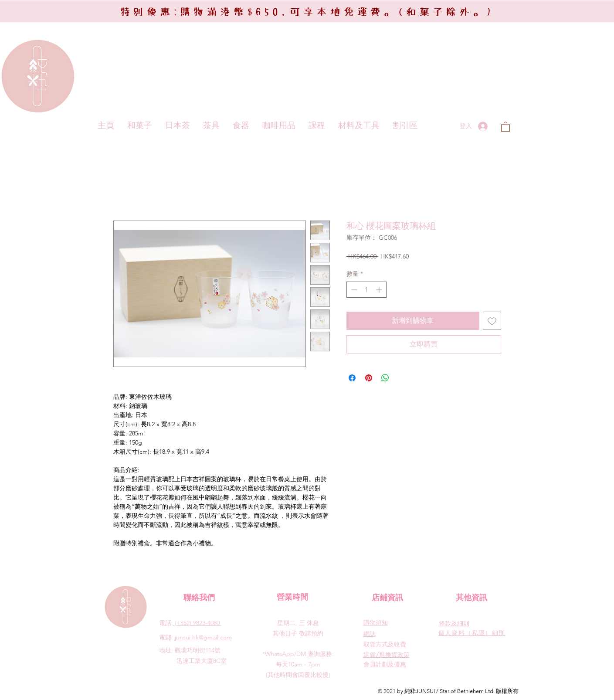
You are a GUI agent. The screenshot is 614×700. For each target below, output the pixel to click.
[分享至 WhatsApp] (385, 378)
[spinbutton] (366, 290)
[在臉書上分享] (352, 378)
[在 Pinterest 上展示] (369, 378)
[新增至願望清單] (492, 321)
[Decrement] (353, 290)
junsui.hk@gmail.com (203, 637)
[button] (505, 126)
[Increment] (380, 290)
